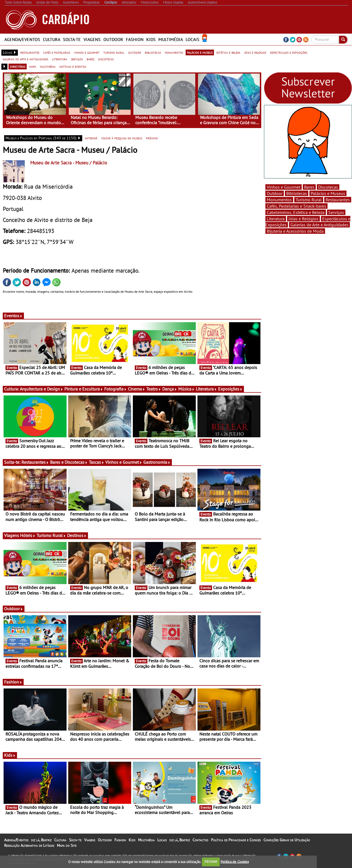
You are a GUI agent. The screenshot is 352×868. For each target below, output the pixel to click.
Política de (235, 862)
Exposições (230, 389)
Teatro (154, 389)
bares (90, 59)
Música (186, 389)
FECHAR (211, 862)
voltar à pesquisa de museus (122, 138)
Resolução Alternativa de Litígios (29, 845)
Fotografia (116, 389)
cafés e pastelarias (57, 52)
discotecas (106, 59)
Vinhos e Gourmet (124, 462)
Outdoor (113, 39)
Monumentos (279, 200)
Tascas (97, 462)
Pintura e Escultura (84, 389)
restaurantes (30, 52)
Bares (309, 187)
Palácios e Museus (328, 193)
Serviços (336, 212)
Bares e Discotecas (69, 462)
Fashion (135, 39)
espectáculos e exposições (289, 52)
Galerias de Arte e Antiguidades (319, 225)
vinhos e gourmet (87, 52)
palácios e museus (200, 52)
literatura (60, 59)
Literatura (206, 389)
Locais (193, 39)
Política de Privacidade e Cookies (236, 840)
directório (18, 66)
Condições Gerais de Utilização (287, 840)
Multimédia (171, 39)
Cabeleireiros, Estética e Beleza (296, 212)
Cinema (137, 389)
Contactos (200, 840)
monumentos (174, 52)
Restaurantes (35, 462)
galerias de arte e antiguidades (25, 59)
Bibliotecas (297, 193)
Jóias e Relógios (303, 219)
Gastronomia (157, 462)
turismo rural (114, 52)
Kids (151, 39)
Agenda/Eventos (22, 39)
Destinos (77, 535)
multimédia (48, 66)
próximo (152, 138)
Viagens (92, 39)
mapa (33, 66)
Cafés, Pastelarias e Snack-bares (296, 206)
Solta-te (72, 39)
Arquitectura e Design (42, 389)
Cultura (52, 39)
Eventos (13, 316)
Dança (170, 389)
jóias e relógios (255, 52)
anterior (91, 138)
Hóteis (28, 535)
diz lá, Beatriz (41, 840)
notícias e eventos (73, 66)
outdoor (135, 52)
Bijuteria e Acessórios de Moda (295, 231)
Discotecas (328, 187)
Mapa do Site (67, 845)
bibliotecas (153, 52)
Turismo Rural (51, 535)
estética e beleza (228, 52)
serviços (77, 59)
